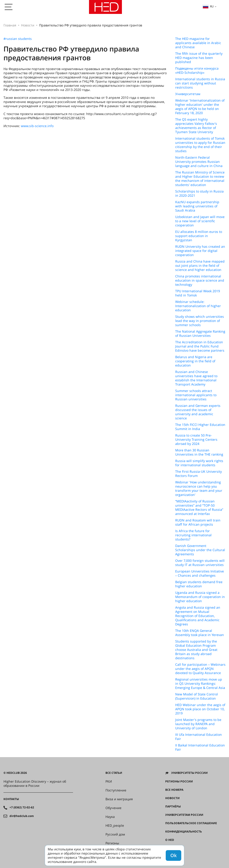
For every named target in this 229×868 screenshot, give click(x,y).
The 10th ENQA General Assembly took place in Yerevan (200, 633)
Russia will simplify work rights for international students (199, 463)
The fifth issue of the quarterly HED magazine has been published (199, 58)
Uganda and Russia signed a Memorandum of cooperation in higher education (200, 597)
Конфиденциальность (184, 832)
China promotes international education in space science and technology (200, 280)
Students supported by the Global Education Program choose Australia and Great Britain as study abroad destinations (196, 650)
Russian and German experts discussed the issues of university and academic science (198, 412)
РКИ (109, 781)
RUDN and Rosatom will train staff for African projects (198, 522)
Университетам (188, 94)
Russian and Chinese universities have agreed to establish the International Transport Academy (196, 378)
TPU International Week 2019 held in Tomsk (198, 293)
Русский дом (115, 834)
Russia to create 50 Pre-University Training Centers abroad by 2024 (196, 440)
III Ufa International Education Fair (199, 737)
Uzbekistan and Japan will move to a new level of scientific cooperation (200, 221)
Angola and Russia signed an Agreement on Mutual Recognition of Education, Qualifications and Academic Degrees (198, 616)
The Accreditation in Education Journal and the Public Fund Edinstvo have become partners (200, 346)
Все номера (174, 790)
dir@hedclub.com (22, 816)
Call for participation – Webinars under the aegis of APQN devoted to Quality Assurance (200, 669)
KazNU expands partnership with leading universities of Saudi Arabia (197, 206)
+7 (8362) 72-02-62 (22, 807)
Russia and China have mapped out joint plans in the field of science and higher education (200, 266)
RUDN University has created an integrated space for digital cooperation (200, 251)
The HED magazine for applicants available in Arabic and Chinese (198, 43)
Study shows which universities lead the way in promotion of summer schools (200, 321)
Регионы (112, 843)
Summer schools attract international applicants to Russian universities (196, 395)
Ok (173, 855)
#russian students (18, 39)
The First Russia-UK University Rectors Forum (199, 474)
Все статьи (114, 773)
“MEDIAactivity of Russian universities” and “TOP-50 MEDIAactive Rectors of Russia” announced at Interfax (199, 508)
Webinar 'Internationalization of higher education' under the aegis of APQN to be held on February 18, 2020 (200, 107)
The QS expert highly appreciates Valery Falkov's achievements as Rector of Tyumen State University (196, 126)
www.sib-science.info (37, 126)
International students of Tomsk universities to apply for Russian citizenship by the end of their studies (200, 145)
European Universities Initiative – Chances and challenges (200, 573)
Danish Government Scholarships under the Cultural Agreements (200, 550)
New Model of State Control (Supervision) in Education (197, 696)
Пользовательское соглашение (191, 823)
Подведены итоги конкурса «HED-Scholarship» (197, 71)
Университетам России (184, 815)
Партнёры (173, 807)
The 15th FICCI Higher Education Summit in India (200, 427)
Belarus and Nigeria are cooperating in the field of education (195, 361)
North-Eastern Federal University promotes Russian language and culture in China (199, 162)
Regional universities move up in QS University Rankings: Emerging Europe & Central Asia (200, 684)
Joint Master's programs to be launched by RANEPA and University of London (198, 724)
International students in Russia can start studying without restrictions (200, 83)
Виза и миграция (119, 799)
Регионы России (179, 781)
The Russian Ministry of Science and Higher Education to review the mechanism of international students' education (200, 179)
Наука (110, 817)
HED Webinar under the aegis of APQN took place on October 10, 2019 (200, 709)
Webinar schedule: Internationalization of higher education (198, 306)
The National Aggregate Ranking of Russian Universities (200, 334)
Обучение (113, 808)
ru (208, 6)
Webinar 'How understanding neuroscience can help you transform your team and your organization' (199, 489)
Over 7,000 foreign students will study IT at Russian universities (200, 563)
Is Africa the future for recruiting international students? (193, 535)
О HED (170, 840)
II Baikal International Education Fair (200, 747)
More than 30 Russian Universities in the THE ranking (199, 452)
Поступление (116, 790)
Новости (28, 25)
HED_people (115, 826)
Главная (10, 25)
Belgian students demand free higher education (199, 584)
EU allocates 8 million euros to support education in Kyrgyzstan (199, 236)
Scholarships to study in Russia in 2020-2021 (199, 193)
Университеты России (189, 773)
